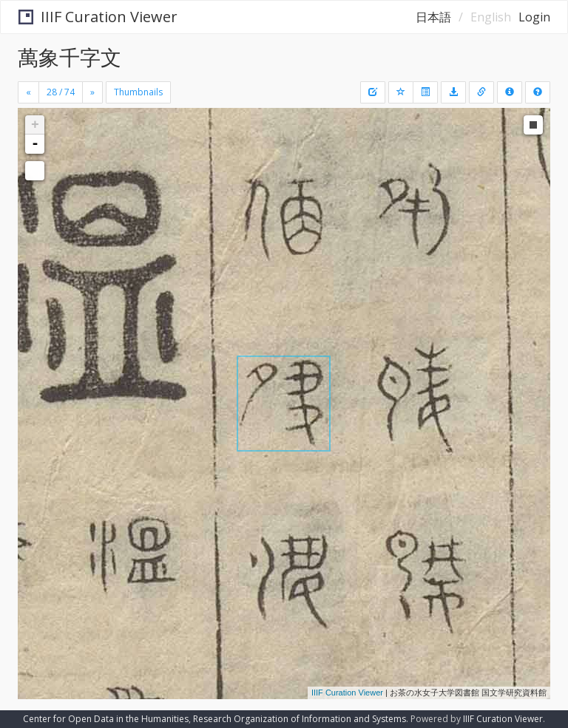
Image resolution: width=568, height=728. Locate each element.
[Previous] (28, 92)
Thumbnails (138, 92)
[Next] (92, 92)
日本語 (433, 17)
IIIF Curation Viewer (98, 17)
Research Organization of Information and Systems (300, 719)
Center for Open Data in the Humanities (106, 719)
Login (534, 17)
